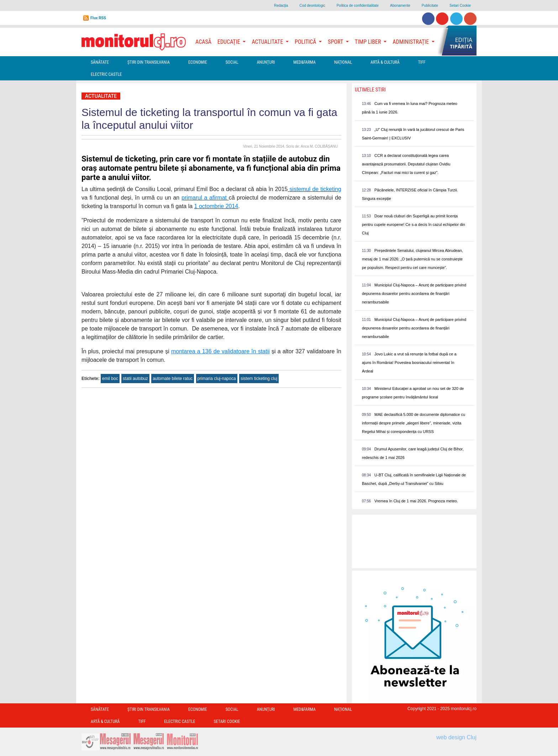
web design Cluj (456, 737)
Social (232, 62)
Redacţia (281, 6)
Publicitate (430, 6)
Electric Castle (106, 74)
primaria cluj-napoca (217, 379)
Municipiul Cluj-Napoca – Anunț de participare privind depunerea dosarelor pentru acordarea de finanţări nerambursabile (414, 294)
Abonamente (400, 6)
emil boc (110, 379)
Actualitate (101, 96)
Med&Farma (304, 62)
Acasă (203, 42)
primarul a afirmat (205, 198)
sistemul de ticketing (315, 189)
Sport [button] (336, 42)
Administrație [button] (411, 42)
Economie (198, 62)
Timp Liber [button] (369, 42)
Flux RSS (98, 18)
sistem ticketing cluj (259, 379)
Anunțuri (266, 62)
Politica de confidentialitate (358, 6)
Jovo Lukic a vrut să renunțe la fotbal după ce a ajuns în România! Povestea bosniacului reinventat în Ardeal (409, 363)
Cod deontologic (312, 6)
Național (343, 62)
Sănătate (100, 62)
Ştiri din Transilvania (149, 62)
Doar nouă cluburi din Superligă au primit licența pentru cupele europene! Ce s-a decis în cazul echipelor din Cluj (414, 224)
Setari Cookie (460, 6)
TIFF (422, 62)
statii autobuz (135, 379)
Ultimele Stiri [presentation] (370, 90)
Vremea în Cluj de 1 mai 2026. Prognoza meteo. (416, 501)
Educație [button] (229, 42)
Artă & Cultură (385, 62)
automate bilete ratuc (173, 379)
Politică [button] (306, 42)
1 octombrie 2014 (216, 206)
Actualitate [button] (268, 42)
